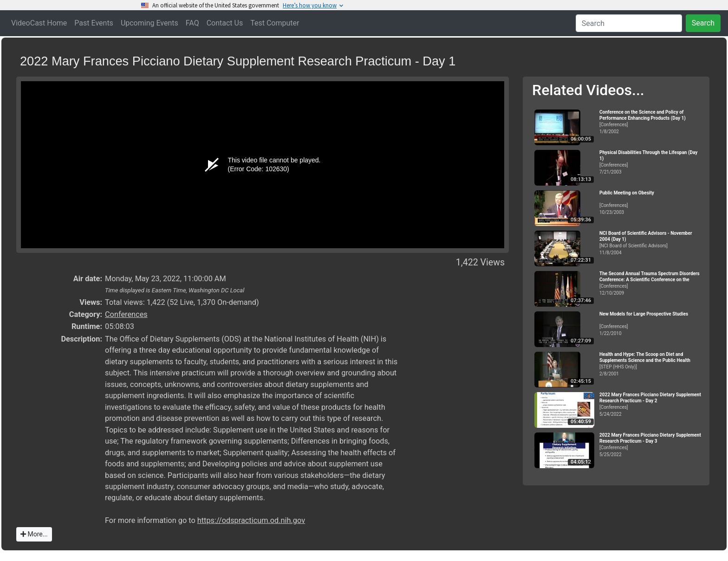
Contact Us (225, 23)
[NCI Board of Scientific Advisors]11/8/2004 (650, 243)
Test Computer (275, 23)
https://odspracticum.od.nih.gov (251, 520)
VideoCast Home (39, 23)
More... (34, 534)
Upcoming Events (149, 23)
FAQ (192, 23)
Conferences (126, 314)
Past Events (94, 23)
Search (703, 23)
